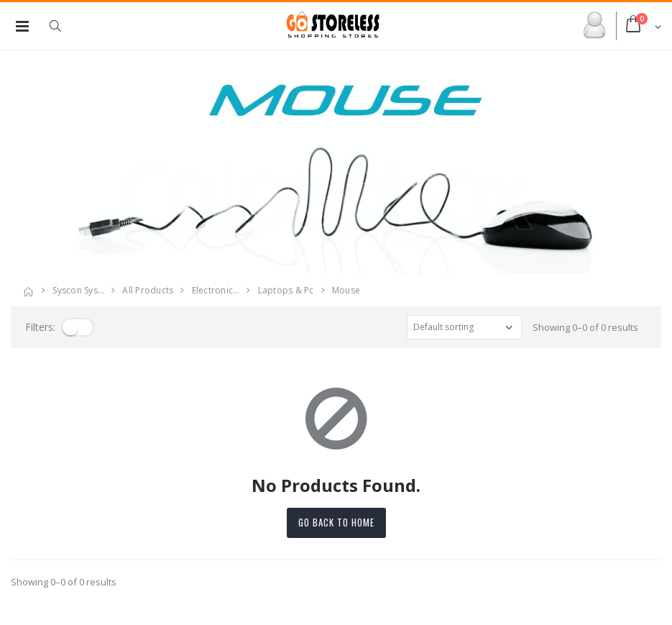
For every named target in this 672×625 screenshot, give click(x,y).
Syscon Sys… (78, 290)
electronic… (216, 290)
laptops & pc (286, 290)
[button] (63, 26)
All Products (148, 290)
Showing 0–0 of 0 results (585, 327)
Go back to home (336, 522)
